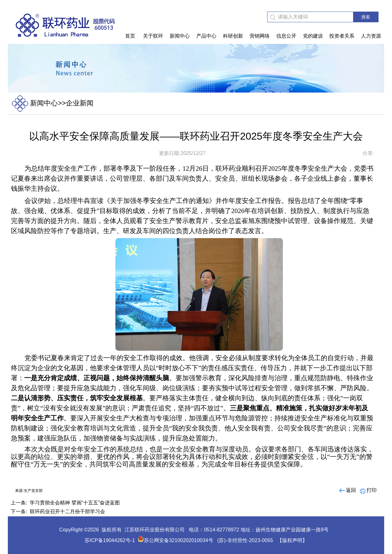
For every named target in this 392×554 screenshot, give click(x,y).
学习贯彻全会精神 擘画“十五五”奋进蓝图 (75, 503)
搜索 (366, 17)
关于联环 (153, 36)
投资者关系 (342, 36)
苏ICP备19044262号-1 (110, 540)
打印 (368, 490)
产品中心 (206, 36)
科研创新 (233, 36)
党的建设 (313, 36)
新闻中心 (180, 36)
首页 (130, 36)
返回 (347, 490)
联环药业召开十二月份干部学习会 (67, 511)
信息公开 (286, 36)
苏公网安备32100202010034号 (175, 540)
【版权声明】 (292, 540)
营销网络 (260, 36)
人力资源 (371, 36)
